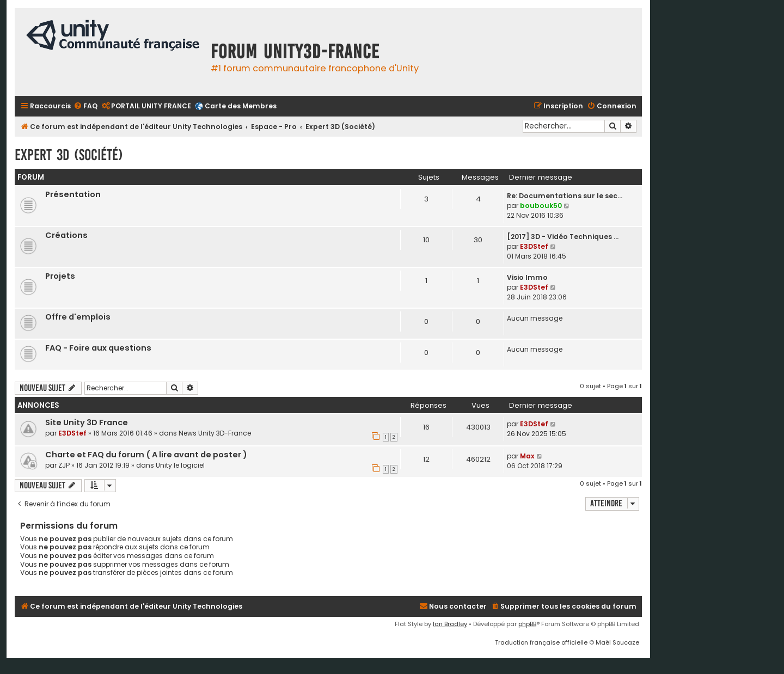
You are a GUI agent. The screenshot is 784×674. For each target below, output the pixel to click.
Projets (60, 276)
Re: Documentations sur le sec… (565, 196)
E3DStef (534, 246)
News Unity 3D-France (215, 433)
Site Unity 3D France (87, 422)
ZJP (64, 465)
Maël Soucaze (617, 642)
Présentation (73, 194)
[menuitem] (85, 106)
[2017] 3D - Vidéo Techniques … (563, 237)
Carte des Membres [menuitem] (241, 106)
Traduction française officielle (541, 642)
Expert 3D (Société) (69, 155)
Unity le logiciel (180, 465)
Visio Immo (527, 277)
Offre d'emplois (78, 317)
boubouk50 (541, 206)
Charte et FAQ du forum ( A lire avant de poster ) (146, 455)
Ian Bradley (450, 624)
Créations (66, 235)
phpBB (527, 624)
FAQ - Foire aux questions (98, 348)
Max (527, 456)
